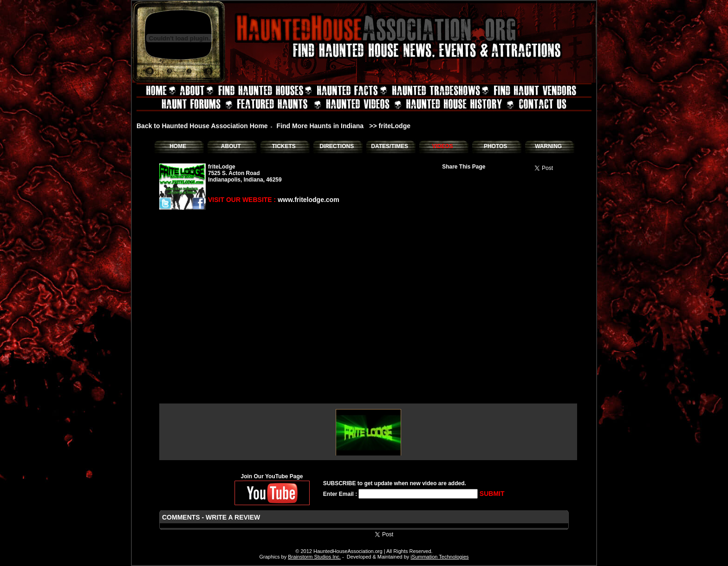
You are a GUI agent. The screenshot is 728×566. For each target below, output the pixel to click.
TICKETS (283, 146)
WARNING (548, 146)
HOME (178, 146)
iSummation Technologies (439, 557)
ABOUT (231, 146)
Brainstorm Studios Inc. (314, 557)
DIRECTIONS (337, 146)
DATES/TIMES (390, 146)
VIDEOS (442, 146)
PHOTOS (495, 146)
